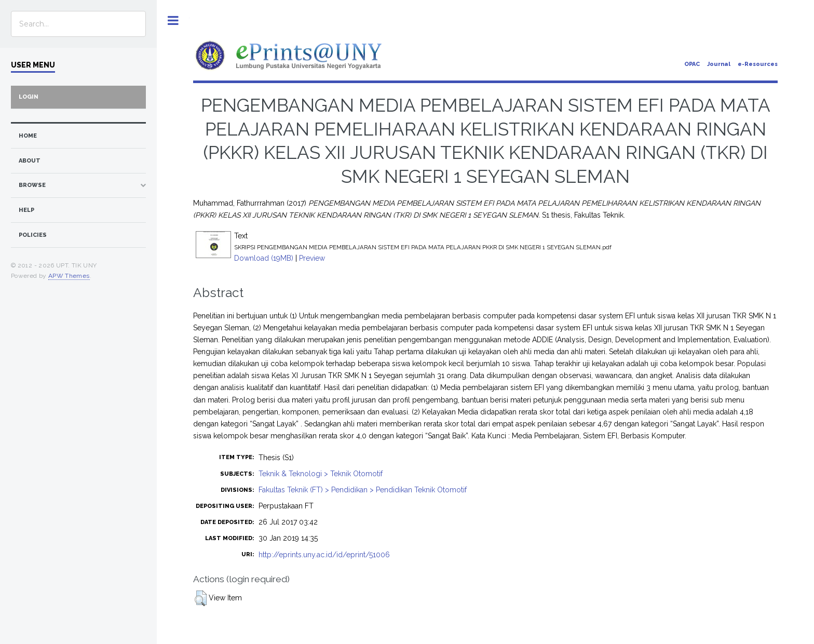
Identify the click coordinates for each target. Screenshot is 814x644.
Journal (719, 64)
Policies (33, 235)
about (30, 161)
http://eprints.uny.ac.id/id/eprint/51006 (324, 555)
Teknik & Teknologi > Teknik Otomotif (321, 474)
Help (26, 210)
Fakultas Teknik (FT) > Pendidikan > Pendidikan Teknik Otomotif (363, 490)
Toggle (173, 21)
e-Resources (758, 64)
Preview (312, 258)
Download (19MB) (264, 258)
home (28, 136)
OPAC (692, 64)
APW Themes (69, 276)
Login (29, 97)
